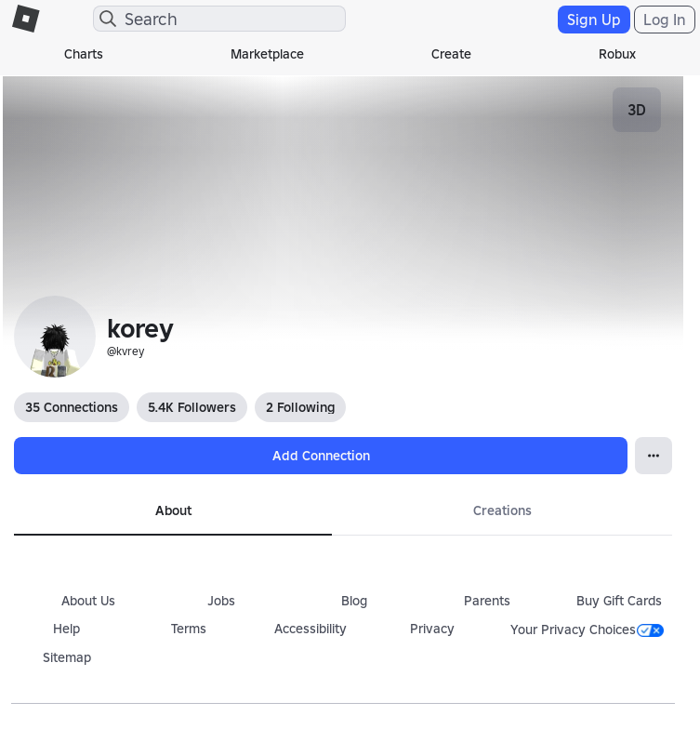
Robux (617, 54)
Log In (665, 20)
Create (451, 54)
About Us (88, 601)
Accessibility (310, 629)
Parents (487, 601)
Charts (84, 54)
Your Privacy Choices (587, 630)
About (173, 510)
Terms (189, 629)
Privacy (432, 629)
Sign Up (594, 20)
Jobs (221, 601)
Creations (502, 510)
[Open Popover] (654, 456)
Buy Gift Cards (619, 601)
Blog (354, 601)
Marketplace (267, 54)
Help (66, 629)
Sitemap (67, 657)
